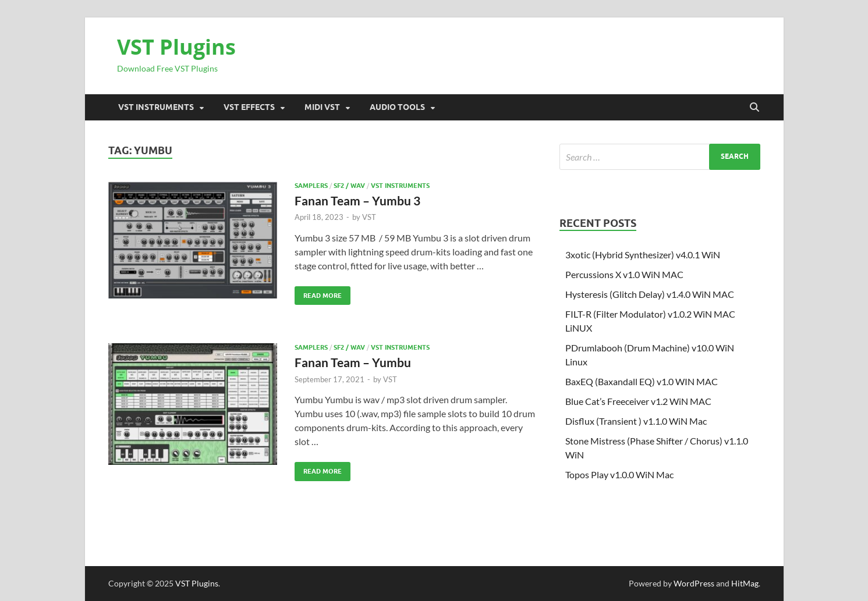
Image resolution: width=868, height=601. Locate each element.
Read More (318, 293)
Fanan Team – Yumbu (353, 362)
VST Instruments (156, 107)
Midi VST (322, 107)
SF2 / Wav (349, 186)
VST (369, 217)
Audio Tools (397, 107)
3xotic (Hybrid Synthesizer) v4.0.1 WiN (643, 255)
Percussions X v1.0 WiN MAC (624, 274)
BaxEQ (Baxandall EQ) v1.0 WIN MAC (642, 381)
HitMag (745, 583)
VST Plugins (176, 47)
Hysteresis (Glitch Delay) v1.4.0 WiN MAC (650, 294)
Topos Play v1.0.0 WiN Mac (619, 474)
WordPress (694, 583)
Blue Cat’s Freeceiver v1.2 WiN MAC (638, 401)
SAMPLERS (311, 186)
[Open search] (754, 108)
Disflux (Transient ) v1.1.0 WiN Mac (636, 421)
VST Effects (249, 107)
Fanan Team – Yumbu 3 (357, 200)
